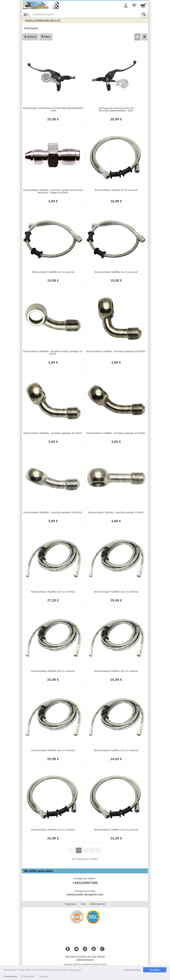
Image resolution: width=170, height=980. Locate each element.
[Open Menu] (26, 14)
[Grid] (137, 37)
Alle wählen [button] (155, 970)
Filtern (46, 37)
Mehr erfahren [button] (75, 970)
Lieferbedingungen (85, 960)
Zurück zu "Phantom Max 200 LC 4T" (43, 20)
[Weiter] (98, 850)
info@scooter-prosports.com (85, 894)
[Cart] (143, 5)
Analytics (44, 977)
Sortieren (30, 37)
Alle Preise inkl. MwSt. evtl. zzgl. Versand (85, 956)
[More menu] (126, 5)
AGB (83, 904)
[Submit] (144, 14)
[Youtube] (94, 949)
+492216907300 (85, 883)
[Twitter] (76, 949)
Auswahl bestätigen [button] (132, 970)
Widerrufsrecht (98, 904)
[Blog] (85, 949)
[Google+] (102, 949)
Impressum (71, 904)
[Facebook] (68, 949)
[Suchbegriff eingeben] (85, 14)
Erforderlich (29, 977)
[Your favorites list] (134, 5)
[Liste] (144, 37)
